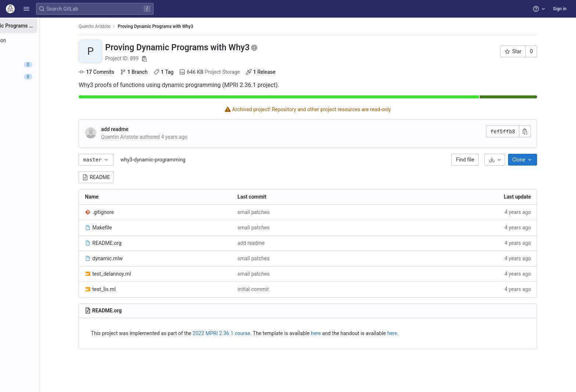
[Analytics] (47, 113)
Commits (123, 72)
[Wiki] (47, 125)
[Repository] (47, 52)
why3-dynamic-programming (180, 160)
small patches (280, 212)
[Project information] (47, 40)
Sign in (560, 9)
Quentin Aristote (122, 26)
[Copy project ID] (172, 59)
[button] (26, 9)
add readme (142, 129)
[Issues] (47, 65)
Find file (492, 160)
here (343, 333)
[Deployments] (47, 89)
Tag (191, 72)
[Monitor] (47, 101)
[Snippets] (47, 137)
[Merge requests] (47, 77)
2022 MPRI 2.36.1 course (249, 333)
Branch (161, 72)
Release (288, 72)
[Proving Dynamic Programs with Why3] (47, 26)
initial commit (280, 289)
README (123, 177)
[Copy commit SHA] (552, 131)
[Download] (522, 160)
